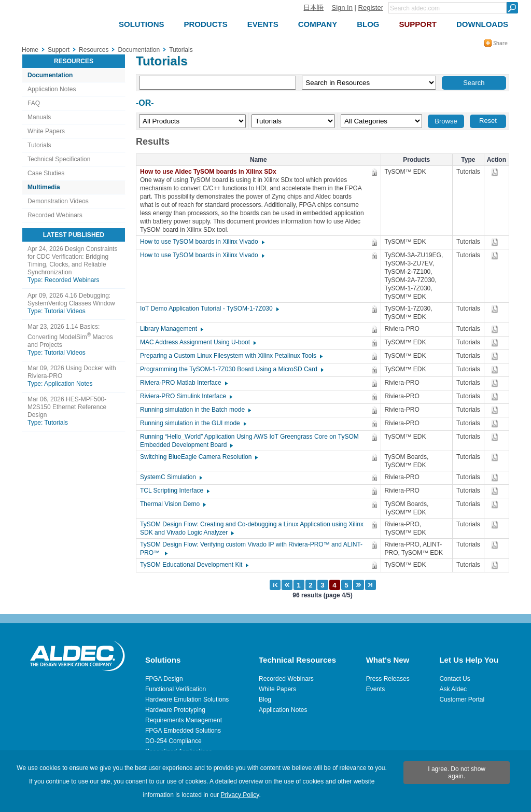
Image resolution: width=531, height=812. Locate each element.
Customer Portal (462, 699)
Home (30, 50)
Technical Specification (59, 159)
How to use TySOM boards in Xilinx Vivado (202, 242)
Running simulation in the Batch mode (195, 410)
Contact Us (455, 679)
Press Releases (388, 679)
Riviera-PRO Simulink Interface (186, 396)
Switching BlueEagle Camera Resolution (198, 457)
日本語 (313, 8)
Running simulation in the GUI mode (193, 423)
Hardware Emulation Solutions (187, 699)
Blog (265, 699)
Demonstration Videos (58, 201)
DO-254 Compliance (173, 741)
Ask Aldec (453, 689)
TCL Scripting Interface (174, 491)
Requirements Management (184, 720)
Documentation (50, 75)
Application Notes (52, 89)
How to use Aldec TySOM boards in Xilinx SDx (211, 172)
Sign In (342, 8)
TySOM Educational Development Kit (194, 565)
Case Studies (46, 173)
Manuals (39, 117)
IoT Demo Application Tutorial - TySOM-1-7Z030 (209, 309)
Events (376, 689)
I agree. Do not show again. (457, 773)
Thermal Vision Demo (172, 504)
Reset (488, 121)
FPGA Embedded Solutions (183, 731)
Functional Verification (176, 689)
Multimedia (44, 187)
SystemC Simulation (171, 477)
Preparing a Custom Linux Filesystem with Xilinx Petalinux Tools (231, 356)
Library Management (171, 329)
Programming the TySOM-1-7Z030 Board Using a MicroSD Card (231, 369)
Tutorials (39, 145)
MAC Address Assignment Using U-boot (198, 342)
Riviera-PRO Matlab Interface (183, 383)
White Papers (46, 131)
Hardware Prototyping (175, 710)
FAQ (34, 103)
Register (371, 8)
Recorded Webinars (55, 215)
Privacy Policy (240, 795)
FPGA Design (164, 679)
